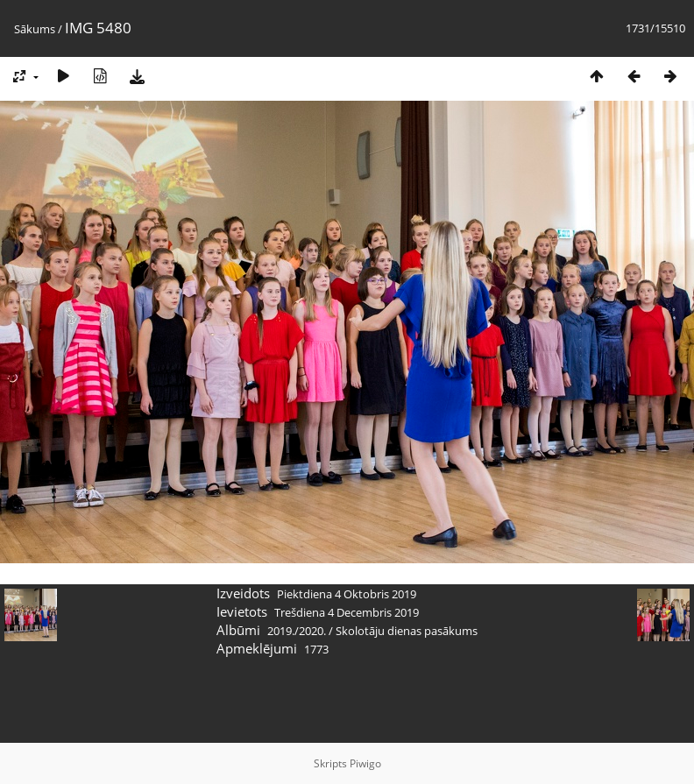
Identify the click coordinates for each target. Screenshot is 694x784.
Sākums (35, 29)
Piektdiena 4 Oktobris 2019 (347, 594)
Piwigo (365, 763)
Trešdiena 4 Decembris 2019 (347, 612)
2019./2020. (297, 631)
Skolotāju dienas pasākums (407, 631)
